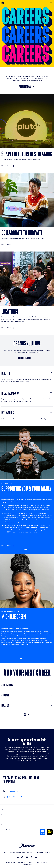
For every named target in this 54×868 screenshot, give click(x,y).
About (3, 810)
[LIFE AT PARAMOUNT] (27, 393)
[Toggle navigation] (51, 3)
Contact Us (32, 862)
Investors (5, 825)
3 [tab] (27, 659)
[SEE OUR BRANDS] (27, 358)
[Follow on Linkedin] (18, 857)
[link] (27, 86)
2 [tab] (28, 550)
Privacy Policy (22, 862)
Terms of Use (11, 862)
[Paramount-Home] (3, 3)
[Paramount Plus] (43, 832)
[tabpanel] (27, 517)
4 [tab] (30, 659)
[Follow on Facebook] (27, 857)
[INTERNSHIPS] (27, 413)
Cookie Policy (42, 862)
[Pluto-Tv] (50, 832)
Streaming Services (8, 830)
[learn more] (8, 546)
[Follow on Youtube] (36, 857)
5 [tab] (33, 659)
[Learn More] (8, 328)
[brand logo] (27, 846)
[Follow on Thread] (32, 857)
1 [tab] (26, 550)
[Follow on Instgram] (22, 857)
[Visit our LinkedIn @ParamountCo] (11, 791)
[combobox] (27, 685)
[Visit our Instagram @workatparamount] (12, 797)
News (3, 815)
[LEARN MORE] (8, 166)
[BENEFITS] (27, 373)
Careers (4, 820)
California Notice (27, 864)
